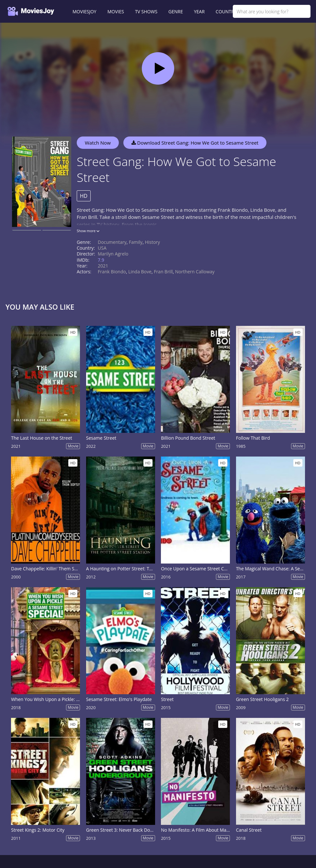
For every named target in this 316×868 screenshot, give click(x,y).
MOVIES (116, 12)
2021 (103, 266)
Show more (88, 231)
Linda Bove (140, 272)
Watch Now (98, 143)
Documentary (112, 242)
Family (136, 242)
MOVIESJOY (85, 12)
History (152, 242)
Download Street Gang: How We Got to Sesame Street (195, 143)
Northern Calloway (195, 272)
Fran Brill (163, 272)
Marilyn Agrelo (113, 254)
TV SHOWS (146, 12)
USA (102, 248)
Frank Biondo (112, 272)
